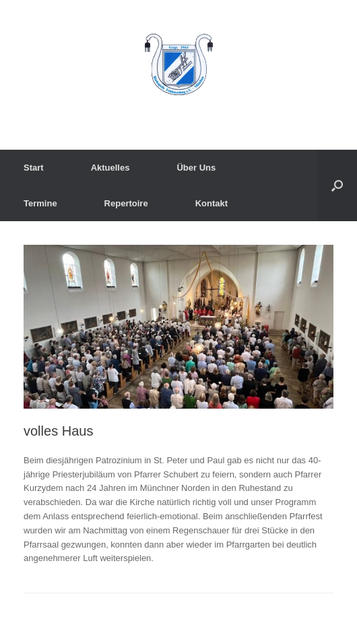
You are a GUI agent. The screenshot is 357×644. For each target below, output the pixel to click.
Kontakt (212, 203)
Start (34, 168)
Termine (40, 203)
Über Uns (196, 168)
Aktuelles (110, 168)
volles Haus (58, 431)
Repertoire (126, 203)
